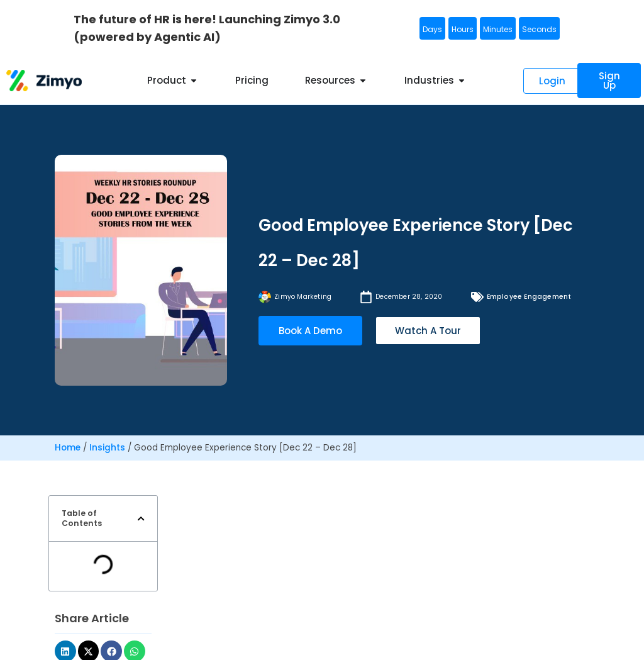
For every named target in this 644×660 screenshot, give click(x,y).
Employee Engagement (529, 297)
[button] (141, 518)
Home (68, 448)
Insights (107, 448)
